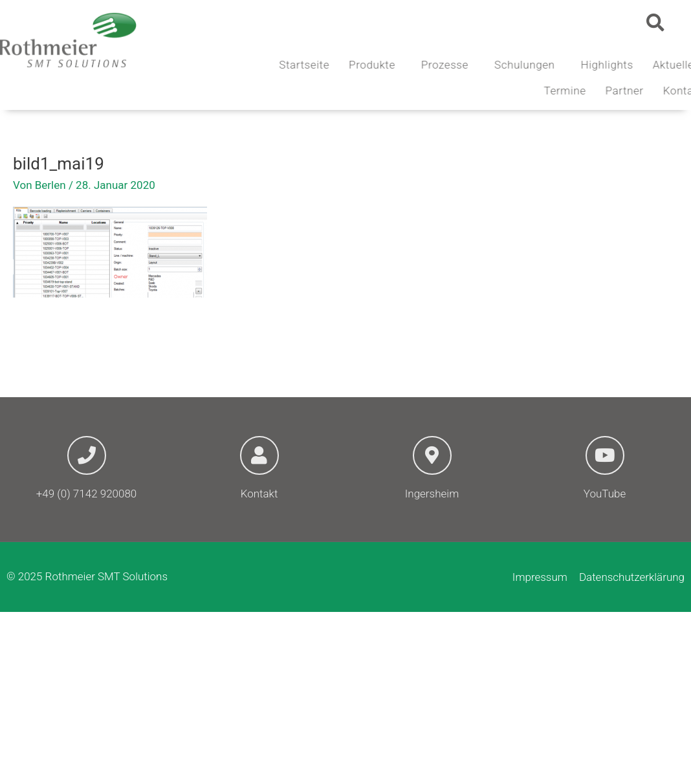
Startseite (345, 65)
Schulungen (568, 65)
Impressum (540, 577)
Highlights (647, 65)
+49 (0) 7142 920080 (87, 494)
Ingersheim (432, 494)
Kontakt (259, 494)
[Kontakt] (259, 455)
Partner (665, 91)
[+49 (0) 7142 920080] (87, 455)
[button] (655, 23)
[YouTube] (605, 455)
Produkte (415, 65)
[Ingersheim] (432, 455)
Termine (605, 91)
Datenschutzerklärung (632, 577)
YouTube (605, 494)
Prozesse (488, 65)
